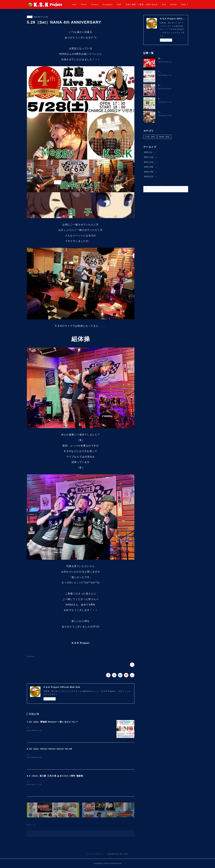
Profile (95, 4)
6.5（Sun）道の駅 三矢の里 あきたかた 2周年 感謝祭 (55, 776)
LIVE (30, 17)
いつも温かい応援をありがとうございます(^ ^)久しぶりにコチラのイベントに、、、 (65, 727)
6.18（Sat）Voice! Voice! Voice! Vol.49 (49, 749)
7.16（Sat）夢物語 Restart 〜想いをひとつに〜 (52, 722)
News (164, 137)
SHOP (130, 4)
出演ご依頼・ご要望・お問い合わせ (152, 4)
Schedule (105, 4)
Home (85, 4)
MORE (183, 4)
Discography (118, 4)
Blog (175, 4)
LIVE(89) (31, 657)
